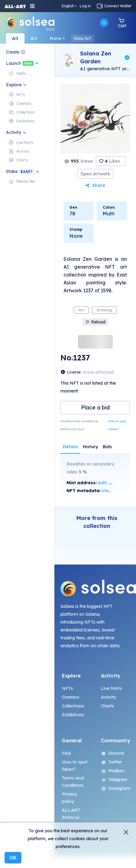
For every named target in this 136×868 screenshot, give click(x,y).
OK (13, 858)
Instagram (115, 788)
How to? (83, 38)
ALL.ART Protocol (71, 814)
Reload (95, 322)
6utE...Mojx (109, 483)
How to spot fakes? (117, 425)
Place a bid (95, 407)
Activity (109, 697)
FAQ (66, 753)
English (68, 6)
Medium (113, 771)
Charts (108, 706)
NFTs (68, 688)
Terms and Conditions (73, 782)
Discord (113, 753)
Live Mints (111, 688)
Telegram (114, 780)
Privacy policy (70, 798)
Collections (73, 706)
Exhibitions (73, 715)
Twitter (112, 762)
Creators (71, 697)
